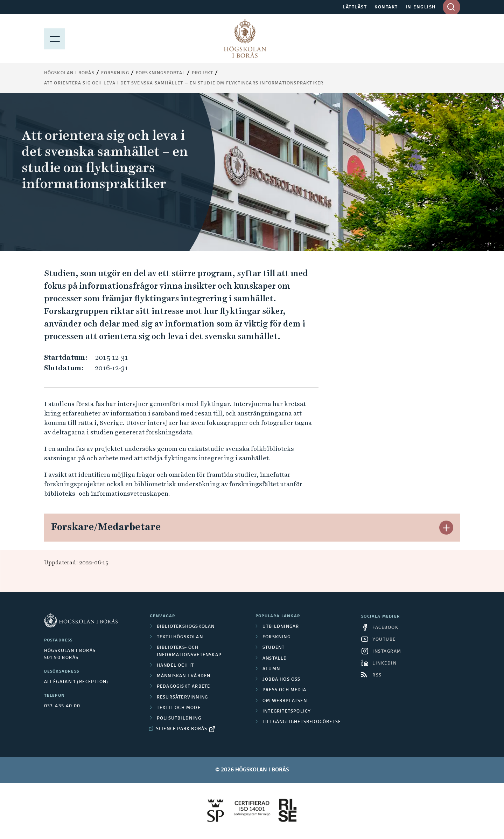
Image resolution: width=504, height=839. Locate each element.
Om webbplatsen (285, 701)
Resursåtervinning (182, 697)
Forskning (115, 73)
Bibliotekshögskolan (186, 627)
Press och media (284, 690)
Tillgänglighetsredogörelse (302, 722)
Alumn (271, 669)
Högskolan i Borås (69, 73)
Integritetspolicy (287, 711)
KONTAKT (386, 7)
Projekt (202, 73)
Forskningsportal (160, 73)
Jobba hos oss (282, 680)
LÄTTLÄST (355, 7)
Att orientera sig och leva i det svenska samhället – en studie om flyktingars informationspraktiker (184, 83)
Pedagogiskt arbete (184, 687)
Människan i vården (184, 676)
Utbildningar (281, 627)
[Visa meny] (55, 39)
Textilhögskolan (180, 637)
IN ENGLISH (421, 7)
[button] (446, 528)
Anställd (275, 659)
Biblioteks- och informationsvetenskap (189, 651)
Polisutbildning (179, 718)
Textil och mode (179, 708)
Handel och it (176, 666)
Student (274, 648)
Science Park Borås (182, 729)
